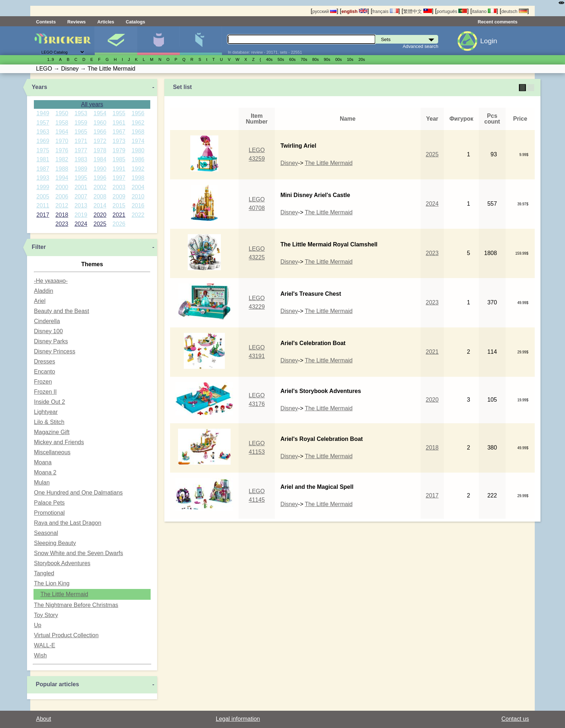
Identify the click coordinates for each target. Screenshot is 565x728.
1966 (100, 132)
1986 (138, 159)
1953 (81, 113)
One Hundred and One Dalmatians (78, 493)
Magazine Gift (52, 432)
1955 (119, 113)
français (385, 11)
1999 (43, 187)
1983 (81, 159)
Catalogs (135, 22)
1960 (100, 123)
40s (269, 59)
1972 (100, 141)
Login (489, 41)
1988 (62, 169)
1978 (100, 150)
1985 (119, 159)
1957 (43, 123)
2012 (62, 206)
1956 (138, 113)
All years (92, 104)
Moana (43, 462)
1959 (81, 123)
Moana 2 (45, 472)
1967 (119, 132)
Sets (116, 41)
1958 (62, 123)
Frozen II (45, 392)
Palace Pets (49, 503)
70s (304, 59)
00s (339, 59)
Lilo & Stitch (49, 422)
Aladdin (43, 291)
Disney (289, 163)
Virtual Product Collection (66, 635)
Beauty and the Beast (61, 311)
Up (37, 625)
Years (39, 87)
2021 (119, 215)
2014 (100, 206)
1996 (100, 178)
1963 (43, 132)
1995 (81, 178)
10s (350, 59)
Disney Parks (51, 341)
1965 (81, 132)
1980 (138, 150)
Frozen (43, 382)
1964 (62, 132)
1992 (138, 169)
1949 (43, 113)
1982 (62, 159)
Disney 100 (48, 331)
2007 (81, 196)
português (452, 11)
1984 (100, 159)
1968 (138, 132)
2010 (138, 196)
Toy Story (46, 615)
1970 (62, 141)
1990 (100, 169)
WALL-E (45, 645)
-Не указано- (51, 281)
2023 (62, 224)
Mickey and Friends (59, 442)
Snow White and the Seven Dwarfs (78, 553)
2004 (138, 187)
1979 (119, 150)
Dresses (45, 361)
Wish (40, 655)
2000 (62, 187)
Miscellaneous (52, 452)
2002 (100, 187)
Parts (201, 41)
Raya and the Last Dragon (68, 523)
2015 (119, 206)
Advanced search (421, 46)
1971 (81, 141)
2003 (119, 187)
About (44, 719)
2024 (81, 224)
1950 (62, 113)
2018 (62, 215)
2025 (100, 224)
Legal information (238, 719)
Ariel (40, 301)
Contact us (515, 719)
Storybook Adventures (62, 563)
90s (327, 59)
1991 (119, 169)
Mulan (42, 483)
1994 (62, 178)
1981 (43, 159)
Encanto (45, 372)
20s (362, 59)
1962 (138, 123)
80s (316, 59)
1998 (138, 178)
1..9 (51, 59)
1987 (43, 169)
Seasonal (46, 533)
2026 (119, 224)
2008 (100, 196)
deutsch (514, 11)
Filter (39, 247)
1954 (100, 113)
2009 (119, 196)
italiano (484, 11)
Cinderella (47, 321)
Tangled (44, 573)
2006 (62, 196)
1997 (119, 178)
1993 (43, 178)
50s (281, 59)
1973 (119, 141)
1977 (81, 150)
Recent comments (498, 22)
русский (324, 11)
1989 (81, 169)
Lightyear (46, 412)
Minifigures (158, 41)
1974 (138, 141)
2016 (138, 206)
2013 (81, 206)
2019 (81, 215)
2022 (138, 215)
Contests (46, 22)
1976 (62, 150)
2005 (43, 196)
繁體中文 (418, 11)
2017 (43, 215)
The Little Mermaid (64, 594)
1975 (43, 150)
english (355, 11)
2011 (43, 206)
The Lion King (52, 583)
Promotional (49, 513)
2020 (100, 215)
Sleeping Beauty (55, 543)
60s (292, 59)
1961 (119, 123)
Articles (106, 22)
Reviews (77, 22)
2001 (81, 187)
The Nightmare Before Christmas (76, 605)
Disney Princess (55, 351)
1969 (43, 141)
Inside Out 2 (49, 402)
